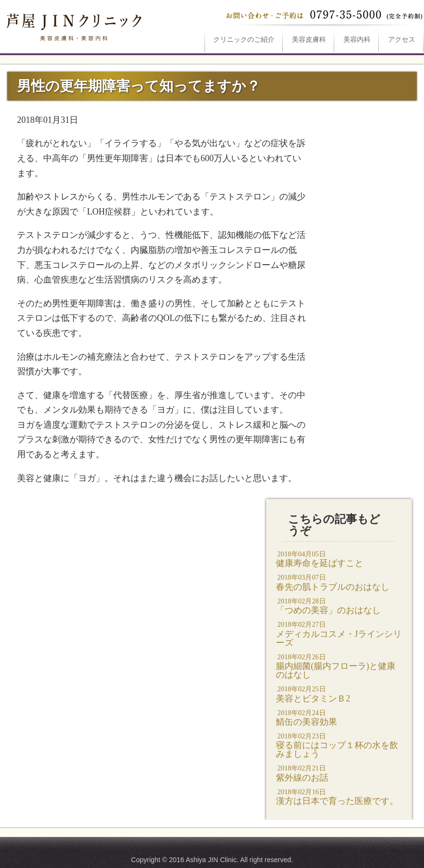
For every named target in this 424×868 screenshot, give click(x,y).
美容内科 (357, 40)
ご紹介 (244, 40)
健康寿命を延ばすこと (339, 559)
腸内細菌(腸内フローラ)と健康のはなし (339, 666)
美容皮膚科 (309, 40)
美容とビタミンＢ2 (339, 693)
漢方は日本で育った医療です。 (339, 796)
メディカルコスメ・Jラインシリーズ (339, 633)
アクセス (402, 40)
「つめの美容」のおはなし (339, 606)
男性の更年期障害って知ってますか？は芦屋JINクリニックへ (73, 25)
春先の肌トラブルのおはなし (339, 582)
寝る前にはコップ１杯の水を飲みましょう (339, 745)
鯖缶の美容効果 (339, 717)
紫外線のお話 (339, 773)
